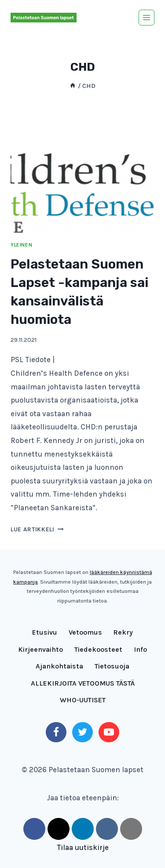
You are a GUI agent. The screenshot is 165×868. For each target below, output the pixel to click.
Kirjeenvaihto (40, 649)
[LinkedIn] (83, 829)
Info (140, 649)
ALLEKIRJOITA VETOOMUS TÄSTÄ (83, 683)
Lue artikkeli (37, 529)
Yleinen (21, 245)
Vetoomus (85, 632)
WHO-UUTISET (83, 700)
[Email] (131, 829)
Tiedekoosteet (98, 649)
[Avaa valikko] (147, 18)
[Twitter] (82, 732)
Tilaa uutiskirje (83, 847)
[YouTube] (109, 732)
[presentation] (82, 185)
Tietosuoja (112, 666)
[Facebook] (56, 732)
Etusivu (45, 632)
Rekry (123, 632)
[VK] (107, 829)
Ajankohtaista (59, 666)
